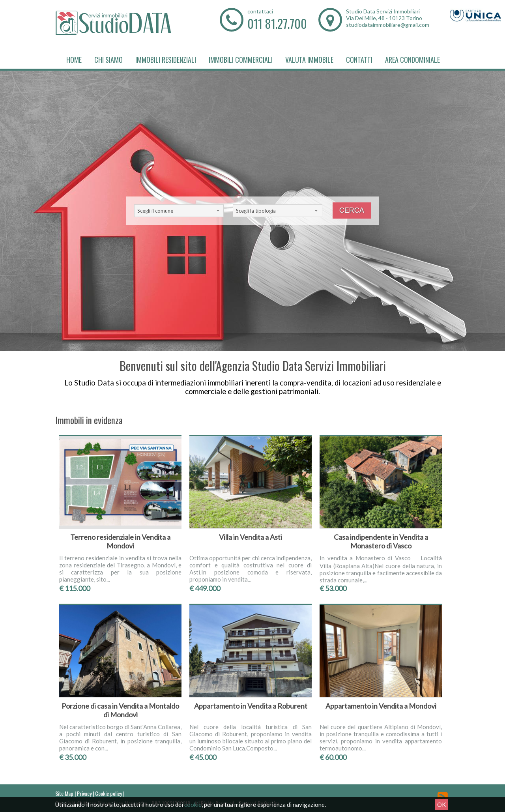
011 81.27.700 (277, 23)
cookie (193, 805)
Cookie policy (108, 793)
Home (74, 60)
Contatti (359, 60)
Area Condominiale (412, 60)
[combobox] (179, 211)
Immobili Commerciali (241, 60)
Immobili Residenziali (166, 60)
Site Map (64, 793)
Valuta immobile (309, 60)
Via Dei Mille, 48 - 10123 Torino (384, 18)
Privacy (84, 793)
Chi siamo (108, 60)
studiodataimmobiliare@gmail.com (388, 25)
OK (441, 805)
